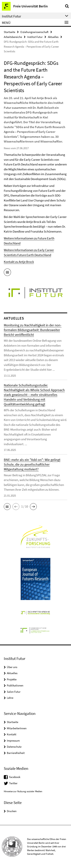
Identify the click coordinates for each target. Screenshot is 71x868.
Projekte (12, 679)
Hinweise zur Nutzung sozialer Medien (23, 791)
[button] (7, 507)
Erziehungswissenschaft (34, 32)
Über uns (12, 667)
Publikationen (15, 685)
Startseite (9, 32)
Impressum (13, 741)
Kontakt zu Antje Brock (19, 262)
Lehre (10, 698)
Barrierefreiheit (16, 753)
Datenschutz (14, 747)
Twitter (13, 783)
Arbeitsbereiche (13, 37)
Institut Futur (35, 37)
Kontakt (12, 734)
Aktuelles (53, 37)
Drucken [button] (12, 811)
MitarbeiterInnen (17, 728)
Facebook (15, 777)
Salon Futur (14, 692)
